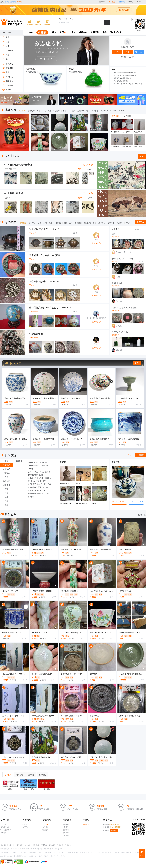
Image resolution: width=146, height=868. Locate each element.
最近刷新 (31, 111)
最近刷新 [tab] (115, 116)
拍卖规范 (45, 830)
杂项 (71, 223)
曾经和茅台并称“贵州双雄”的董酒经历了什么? (41, 484)
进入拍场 (88, 165)
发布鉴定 (112, 2)
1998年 (31, 469)
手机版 (19, 2)
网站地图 (52, 845)
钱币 (50, 111)
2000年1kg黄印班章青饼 (37, 462)
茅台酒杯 (31, 497)
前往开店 (45, 824)
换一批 (142, 515)
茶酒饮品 (113, 111)
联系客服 (44, 845)
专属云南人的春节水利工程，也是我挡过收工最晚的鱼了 (41, 494)
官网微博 (60, 845)
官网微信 (68, 845)
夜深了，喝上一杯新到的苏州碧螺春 (41, 472)
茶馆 (7, 489)
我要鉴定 (124, 57)
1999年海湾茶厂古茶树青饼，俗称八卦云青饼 (41, 466)
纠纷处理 (66, 827)
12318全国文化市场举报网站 (65, 852)
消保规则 (66, 836)
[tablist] (128, 116)
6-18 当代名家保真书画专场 (18, 165)
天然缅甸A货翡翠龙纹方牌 (38, 487)
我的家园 (102, 2)
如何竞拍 (25, 827)
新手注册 (3, 824)
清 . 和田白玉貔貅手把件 (37, 481)
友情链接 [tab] (42, 775)
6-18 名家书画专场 (14, 193)
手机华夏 (86, 824)
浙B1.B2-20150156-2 (89, 852)
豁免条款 (28, 845)
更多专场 (139, 229)
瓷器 (38, 111)
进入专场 (96, 243)
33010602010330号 (16, 852)
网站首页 (3, 845)
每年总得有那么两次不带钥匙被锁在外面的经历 (41, 478)
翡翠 (88, 111)
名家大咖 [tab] (31, 775)
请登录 (7, 2)
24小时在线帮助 (6, 830)
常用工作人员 (5, 827)
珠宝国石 (95, 111)
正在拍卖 (23, 223)
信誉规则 (66, 830)
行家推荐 (22, 111)
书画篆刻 (72, 111)
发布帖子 (132, 57)
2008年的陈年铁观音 (36, 475)
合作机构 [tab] (8, 775)
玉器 (44, 111)
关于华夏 (20, 845)
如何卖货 (45, 827)
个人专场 (32, 223)
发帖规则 (3, 833)
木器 (64, 111)
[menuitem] (31, 33)
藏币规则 (66, 833)
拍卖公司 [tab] (19, 775)
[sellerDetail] (122, 2)
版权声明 (12, 845)
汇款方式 (25, 824)
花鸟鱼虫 (104, 111)
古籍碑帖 (81, 111)
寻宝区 (122, 111)
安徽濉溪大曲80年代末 (37, 490)
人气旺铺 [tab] (127, 116)
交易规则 (66, 824)
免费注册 (13, 2)
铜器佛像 (57, 111)
